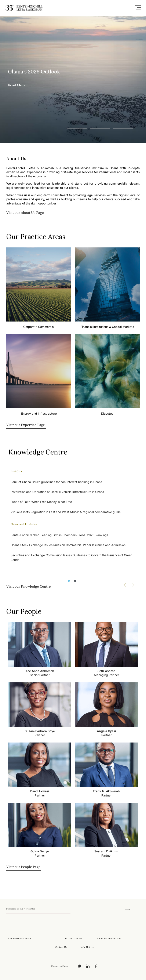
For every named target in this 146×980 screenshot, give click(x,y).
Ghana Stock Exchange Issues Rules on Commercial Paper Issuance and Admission (68, 545)
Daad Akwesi (40, 791)
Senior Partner (40, 675)
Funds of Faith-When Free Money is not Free (41, 502)
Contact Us (61, 947)
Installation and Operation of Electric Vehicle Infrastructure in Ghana (57, 492)
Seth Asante (106, 671)
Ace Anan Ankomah (40, 671)
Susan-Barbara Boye (40, 731)
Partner (40, 735)
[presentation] (38, 925)
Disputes (107, 413)
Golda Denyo (40, 851)
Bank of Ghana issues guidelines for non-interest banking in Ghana (56, 482)
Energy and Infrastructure (39, 413)
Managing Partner (106, 675)
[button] (138, 8)
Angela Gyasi (106, 731)
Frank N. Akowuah (106, 791)
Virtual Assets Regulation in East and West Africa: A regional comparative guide (66, 512)
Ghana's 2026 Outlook (34, 72)
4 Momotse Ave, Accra (19, 938)
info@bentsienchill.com (109, 938)
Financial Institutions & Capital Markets (107, 327)
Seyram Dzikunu (106, 851)
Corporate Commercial (39, 327)
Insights (16, 471)
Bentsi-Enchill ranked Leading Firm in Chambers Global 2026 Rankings (59, 535)
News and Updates (24, 524)
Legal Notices (87, 947)
